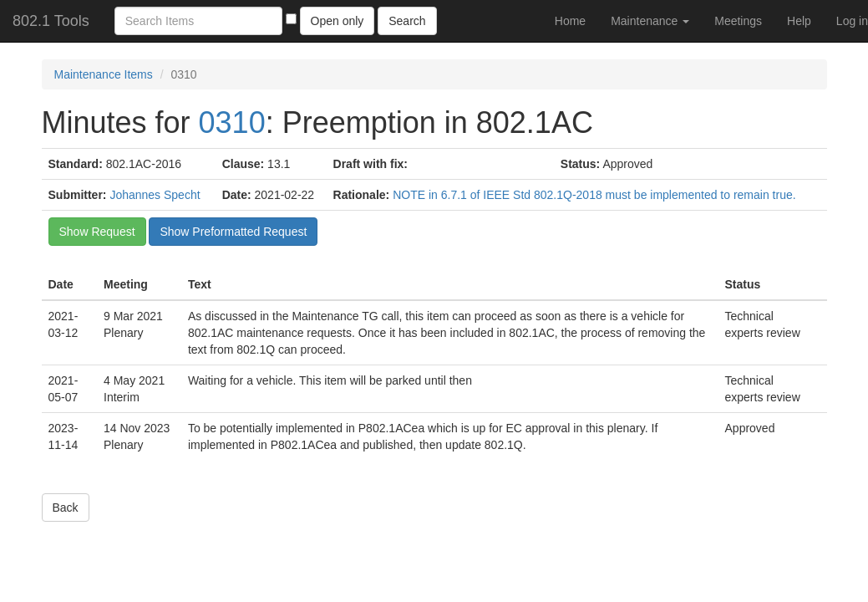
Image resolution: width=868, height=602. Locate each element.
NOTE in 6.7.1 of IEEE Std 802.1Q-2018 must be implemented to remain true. (594, 195)
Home (570, 21)
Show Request (97, 232)
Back (66, 508)
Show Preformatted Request (233, 232)
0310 (232, 122)
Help (799, 21)
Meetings (738, 21)
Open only (338, 21)
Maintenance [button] (650, 21)
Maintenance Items (104, 74)
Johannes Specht (155, 195)
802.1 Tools (51, 21)
